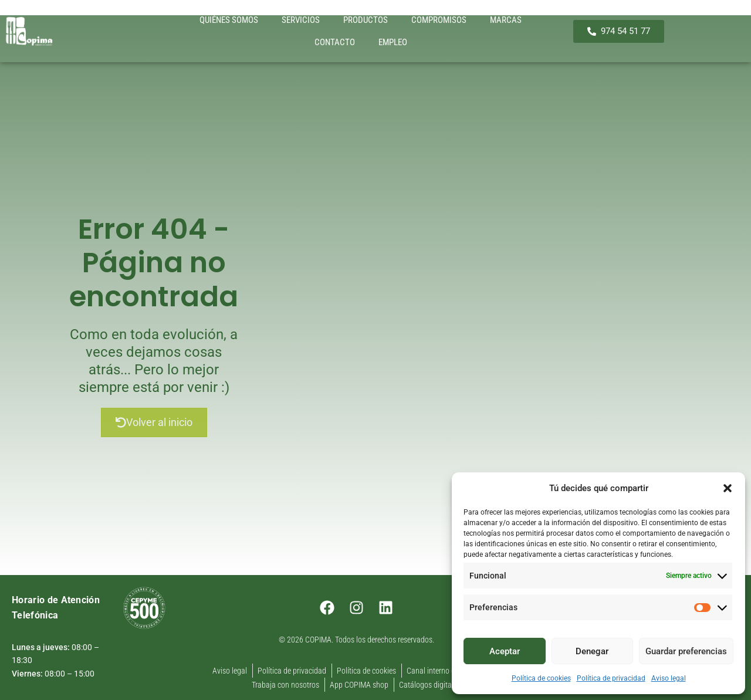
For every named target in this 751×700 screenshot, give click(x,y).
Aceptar (505, 651)
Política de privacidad (611, 678)
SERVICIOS (301, 20)
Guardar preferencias (686, 651)
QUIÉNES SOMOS (229, 20)
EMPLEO (393, 42)
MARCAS (506, 20)
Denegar (592, 651)
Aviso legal (669, 678)
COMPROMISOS (439, 20)
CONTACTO (335, 42)
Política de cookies (541, 678)
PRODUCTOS (366, 20)
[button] (728, 488)
